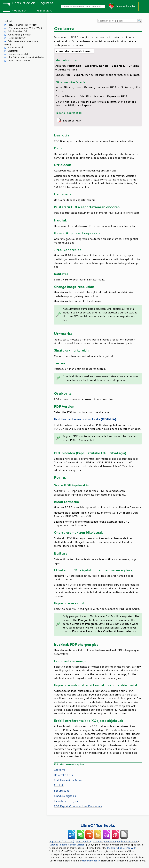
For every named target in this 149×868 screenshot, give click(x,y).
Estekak (59, 785)
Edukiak (7, 21)
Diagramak (13, 51)
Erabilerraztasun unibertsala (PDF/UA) (85, 419)
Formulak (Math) (16, 47)
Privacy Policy (84, 841)
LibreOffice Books (98, 825)
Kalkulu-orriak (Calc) (18, 31)
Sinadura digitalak (65, 796)
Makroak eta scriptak (18, 54)
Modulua (17, 10)
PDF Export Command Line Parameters (78, 806)
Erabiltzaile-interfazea (68, 780)
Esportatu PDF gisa (66, 801)
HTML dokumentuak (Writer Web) (25, 28)
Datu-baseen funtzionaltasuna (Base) (21, 43)
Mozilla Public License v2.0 (121, 848)
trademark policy (91, 861)
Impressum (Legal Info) (62, 841)
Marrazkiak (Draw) (17, 38)
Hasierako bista (63, 775)
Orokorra (60, 770)
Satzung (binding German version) (67, 845)
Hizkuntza (43, 10)
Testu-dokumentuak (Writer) (22, 25)
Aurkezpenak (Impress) (19, 35)
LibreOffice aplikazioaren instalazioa (26, 57)
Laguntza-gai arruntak (19, 61)
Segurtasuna (62, 791)
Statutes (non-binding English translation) (115, 841)
